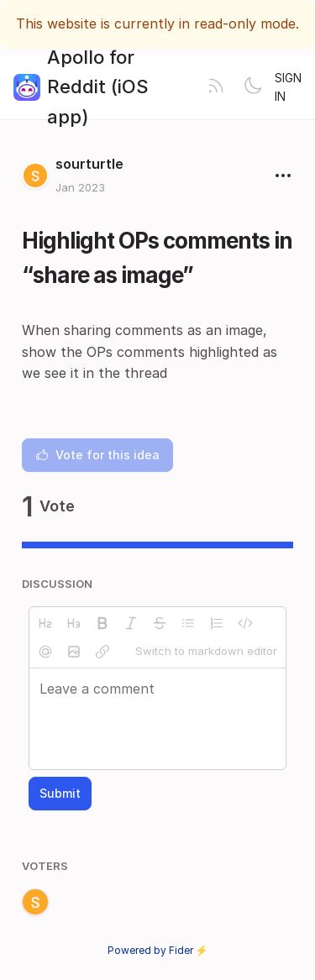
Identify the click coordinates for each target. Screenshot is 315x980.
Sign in (288, 87)
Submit (60, 793)
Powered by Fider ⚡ (158, 950)
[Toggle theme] (253, 87)
